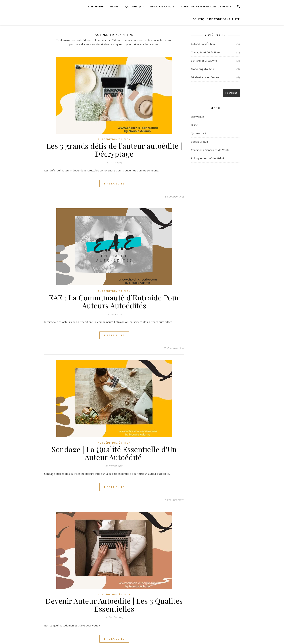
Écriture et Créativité (204, 61)
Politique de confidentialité (216, 19)
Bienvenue (96, 6)
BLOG (114, 6)
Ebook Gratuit (162, 6)
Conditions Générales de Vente (206, 6)
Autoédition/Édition (114, 139)
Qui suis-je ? (134, 6)
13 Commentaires (174, 348)
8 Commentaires (175, 196)
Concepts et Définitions (206, 52)
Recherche (231, 93)
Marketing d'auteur (203, 69)
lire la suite (114, 184)
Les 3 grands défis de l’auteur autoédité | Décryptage (114, 150)
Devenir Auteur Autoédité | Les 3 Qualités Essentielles (114, 605)
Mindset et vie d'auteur (205, 77)
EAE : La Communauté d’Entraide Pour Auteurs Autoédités (114, 301)
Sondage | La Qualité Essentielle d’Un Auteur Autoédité (114, 453)
